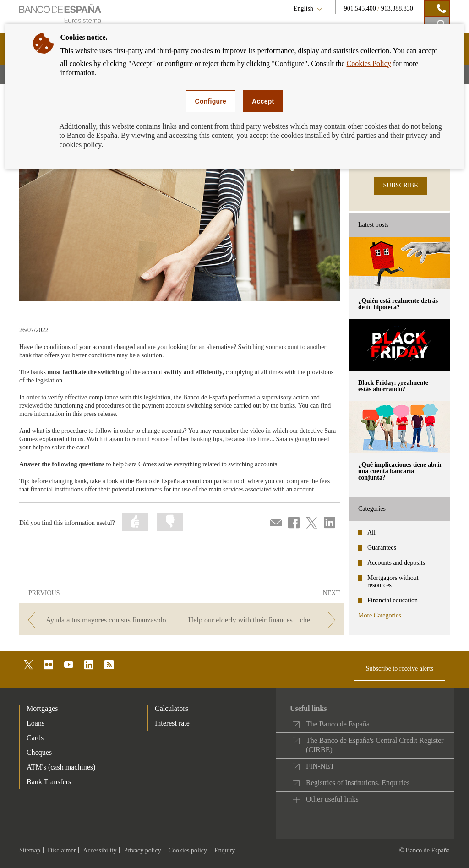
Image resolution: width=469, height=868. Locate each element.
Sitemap (30, 850)
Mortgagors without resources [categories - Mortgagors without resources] (393, 581)
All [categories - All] (371, 532)
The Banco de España (338, 724)
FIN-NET (320, 766)
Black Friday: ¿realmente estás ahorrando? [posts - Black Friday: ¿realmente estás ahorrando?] (393, 386)
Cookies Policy (369, 63)
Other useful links (332, 799)
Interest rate (172, 723)
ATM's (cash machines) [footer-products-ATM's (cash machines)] (61, 767)
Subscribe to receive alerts (400, 669)
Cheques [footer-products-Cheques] (39, 752)
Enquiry (225, 850)
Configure (211, 101)
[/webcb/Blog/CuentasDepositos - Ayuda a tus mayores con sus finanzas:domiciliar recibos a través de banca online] (100, 620)
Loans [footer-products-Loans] (35, 723)
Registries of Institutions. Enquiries (358, 783)
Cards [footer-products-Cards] (35, 738)
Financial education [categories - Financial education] (393, 600)
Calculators (172, 708)
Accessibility (100, 850)
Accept (263, 101)
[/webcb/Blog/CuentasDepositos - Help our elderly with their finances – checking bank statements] (264, 620)
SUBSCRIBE (400, 185)
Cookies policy (188, 850)
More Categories (380, 615)
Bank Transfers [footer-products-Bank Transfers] (49, 782)
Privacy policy (142, 850)
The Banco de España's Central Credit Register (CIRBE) (375, 745)
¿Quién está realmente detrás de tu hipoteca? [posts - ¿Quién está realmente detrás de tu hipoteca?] (398, 304)
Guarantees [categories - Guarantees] (382, 548)
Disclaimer (62, 850)
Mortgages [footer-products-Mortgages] (42, 708)
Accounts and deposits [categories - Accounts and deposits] (396, 563)
